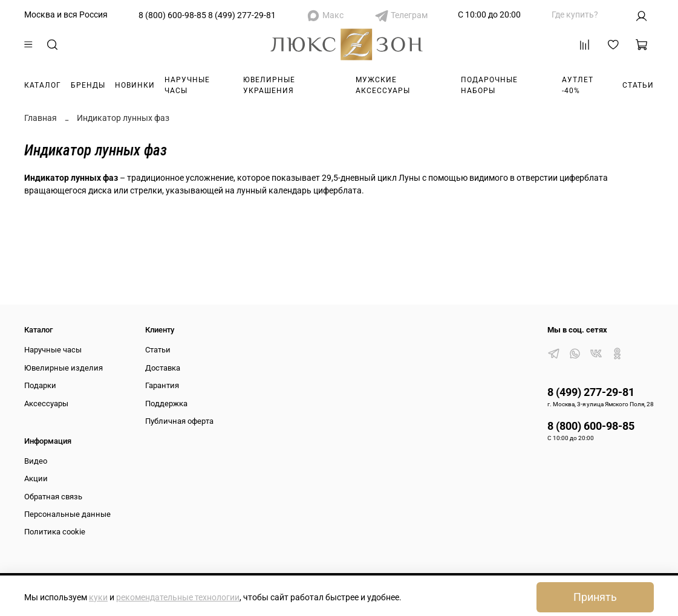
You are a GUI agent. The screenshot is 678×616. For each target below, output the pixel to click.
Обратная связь (53, 497)
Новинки (135, 85)
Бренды (88, 85)
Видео (36, 461)
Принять (595, 597)
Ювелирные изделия (64, 368)
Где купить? (575, 15)
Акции (36, 478)
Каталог (43, 85)
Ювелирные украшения (269, 85)
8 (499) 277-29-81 (242, 15)
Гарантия (162, 385)
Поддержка (166, 404)
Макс (333, 15)
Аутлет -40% (578, 85)
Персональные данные (67, 514)
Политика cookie (55, 532)
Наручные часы (187, 85)
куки (98, 597)
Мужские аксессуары (383, 85)
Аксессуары (46, 404)
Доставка (163, 368)
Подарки (40, 385)
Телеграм (409, 15)
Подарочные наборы (489, 85)
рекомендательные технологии (178, 597)
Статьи (638, 85)
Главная (41, 118)
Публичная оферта (179, 421)
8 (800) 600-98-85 (172, 15)
